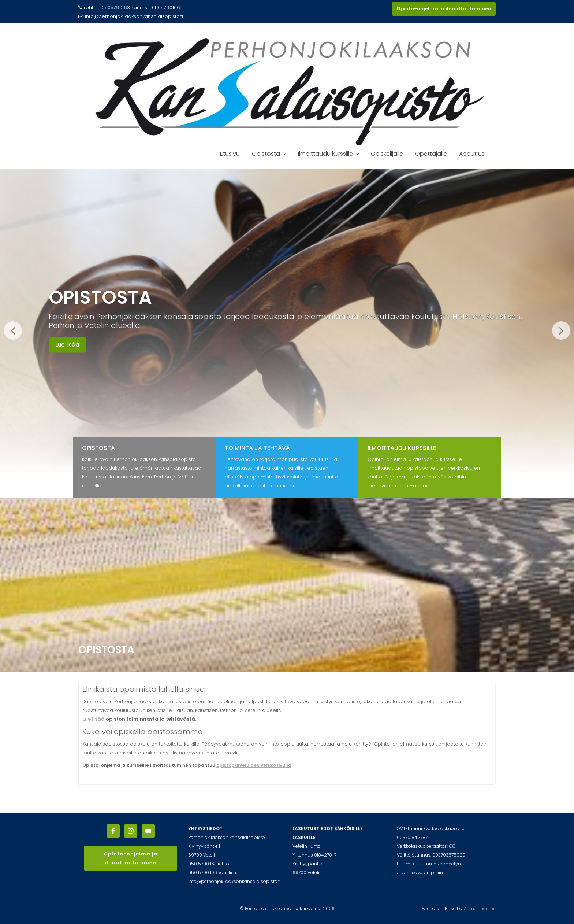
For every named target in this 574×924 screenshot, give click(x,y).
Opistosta (266, 154)
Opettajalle (431, 154)
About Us (472, 154)
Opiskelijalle (387, 154)
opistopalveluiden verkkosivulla (254, 765)
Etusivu (230, 154)
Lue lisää (67, 345)
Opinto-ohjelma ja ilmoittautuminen (444, 9)
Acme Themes (480, 908)
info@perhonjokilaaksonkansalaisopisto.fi (131, 16)
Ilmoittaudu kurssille (325, 154)
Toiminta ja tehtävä (257, 448)
